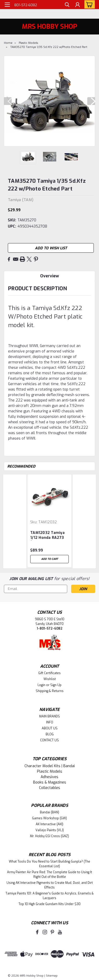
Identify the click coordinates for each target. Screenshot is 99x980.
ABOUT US (50, 728)
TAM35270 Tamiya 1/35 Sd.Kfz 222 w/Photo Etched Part (49, 47)
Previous (8, 101)
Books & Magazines (50, 782)
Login (41, 685)
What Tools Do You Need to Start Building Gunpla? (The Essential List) (49, 864)
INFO (50, 722)
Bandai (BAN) (49, 812)
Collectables (50, 788)
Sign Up (56, 685)
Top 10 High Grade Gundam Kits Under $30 (49, 904)
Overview (49, 276)
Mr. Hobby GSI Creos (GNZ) (49, 836)
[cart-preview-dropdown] (88, 4)
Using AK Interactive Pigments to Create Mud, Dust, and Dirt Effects (50, 885)
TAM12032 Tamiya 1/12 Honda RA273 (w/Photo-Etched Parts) (47, 535)
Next (91, 101)
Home (8, 43)
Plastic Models (28, 43)
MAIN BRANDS (49, 716)
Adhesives (49, 777)
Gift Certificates (49, 673)
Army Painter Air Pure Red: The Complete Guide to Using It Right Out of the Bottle (49, 875)
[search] (67, 5)
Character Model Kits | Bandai (50, 766)
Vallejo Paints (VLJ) (50, 830)
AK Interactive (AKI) (49, 824)
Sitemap (52, 976)
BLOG (50, 734)
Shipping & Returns (50, 691)
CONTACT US (49, 740)
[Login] (78, 5)
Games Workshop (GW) (49, 818)
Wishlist (50, 679)
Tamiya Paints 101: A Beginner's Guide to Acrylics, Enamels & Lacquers (50, 896)
